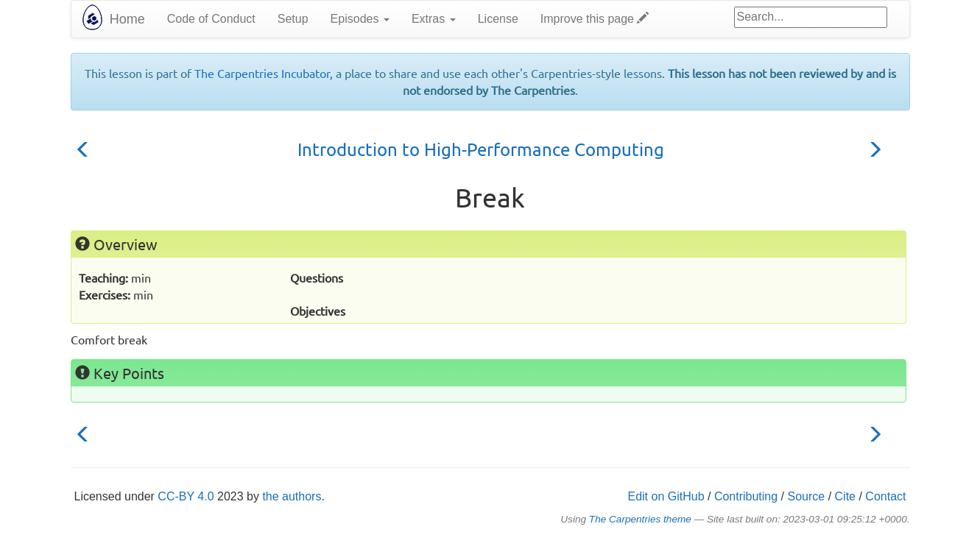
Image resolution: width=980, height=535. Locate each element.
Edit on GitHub (666, 496)
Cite (845, 496)
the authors (292, 496)
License (498, 19)
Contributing (746, 496)
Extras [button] (434, 19)
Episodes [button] (360, 19)
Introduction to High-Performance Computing (481, 149)
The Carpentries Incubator (262, 73)
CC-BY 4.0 (186, 496)
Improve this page (595, 19)
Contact (885, 496)
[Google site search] (811, 17)
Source (807, 496)
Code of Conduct (211, 19)
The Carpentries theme (640, 519)
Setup (293, 19)
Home (127, 19)
